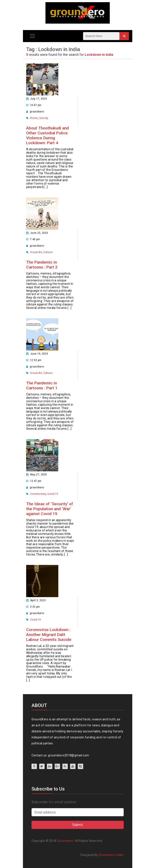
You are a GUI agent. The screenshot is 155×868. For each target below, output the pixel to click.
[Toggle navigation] (32, 36)
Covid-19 (53, 494)
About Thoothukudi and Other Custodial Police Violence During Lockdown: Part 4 (47, 135)
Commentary (38, 494)
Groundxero (65, 841)
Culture (48, 252)
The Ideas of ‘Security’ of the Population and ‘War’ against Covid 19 (50, 509)
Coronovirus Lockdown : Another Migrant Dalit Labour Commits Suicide (49, 635)
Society (44, 118)
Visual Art (36, 252)
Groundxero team (111, 855)
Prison (34, 118)
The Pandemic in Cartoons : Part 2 (42, 265)
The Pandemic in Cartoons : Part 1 (42, 385)
